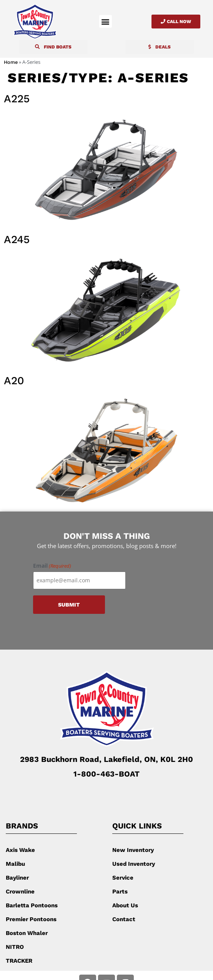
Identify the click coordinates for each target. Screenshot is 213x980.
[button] (106, 21)
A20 (14, 381)
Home (11, 62)
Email (52, 566)
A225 (17, 99)
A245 (17, 239)
